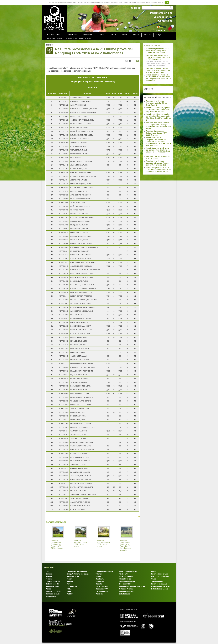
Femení (70, 579)
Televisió (99, 574)
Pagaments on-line (53, 591)
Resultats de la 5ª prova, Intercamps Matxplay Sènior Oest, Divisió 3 (156, 103)
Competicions (54, 35)
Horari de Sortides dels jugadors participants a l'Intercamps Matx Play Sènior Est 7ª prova (158, 110)
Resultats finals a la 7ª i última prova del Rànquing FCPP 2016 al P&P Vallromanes (158, 57)
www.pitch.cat (63, 626)
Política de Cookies (55, 632)
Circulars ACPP (102, 589)
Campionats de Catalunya (77, 571)
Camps (113, 35)
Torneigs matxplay (53, 581)
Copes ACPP (72, 586)
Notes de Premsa (126, 589)
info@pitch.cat (53, 626)
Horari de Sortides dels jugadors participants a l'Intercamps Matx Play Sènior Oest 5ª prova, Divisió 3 (159, 117)
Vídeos (48, 589)
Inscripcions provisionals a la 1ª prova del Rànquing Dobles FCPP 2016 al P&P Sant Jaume (159, 51)
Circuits (99, 584)
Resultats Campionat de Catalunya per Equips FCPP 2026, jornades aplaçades (125, 545)
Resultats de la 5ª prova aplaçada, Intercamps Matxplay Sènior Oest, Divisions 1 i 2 (158, 163)
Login (159, 35)
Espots (148, 35)
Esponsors (100, 581)
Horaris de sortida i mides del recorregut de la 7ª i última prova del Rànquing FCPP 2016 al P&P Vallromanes (158, 78)
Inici (53, 39)
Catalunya (99, 579)
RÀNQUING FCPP (152, 45)
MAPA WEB (49, 567)
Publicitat (99, 594)
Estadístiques (125, 594)
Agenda (49, 576)
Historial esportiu (52, 584)
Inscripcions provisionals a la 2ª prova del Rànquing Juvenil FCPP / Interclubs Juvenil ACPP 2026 (159, 170)
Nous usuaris (51, 596)
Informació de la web (160, 574)
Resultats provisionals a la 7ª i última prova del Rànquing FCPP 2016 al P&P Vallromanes (158, 70)
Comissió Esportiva (127, 581)
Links (153, 571)
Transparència (157, 581)
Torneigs (49, 579)
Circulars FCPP (102, 591)
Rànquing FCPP (71, 39)
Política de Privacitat (55, 631)
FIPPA (69, 589)
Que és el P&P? (125, 584)
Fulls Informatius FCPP (128, 571)
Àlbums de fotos (52, 586)
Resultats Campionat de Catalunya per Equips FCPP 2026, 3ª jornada (157, 133)
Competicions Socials (104, 571)
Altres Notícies (125, 579)
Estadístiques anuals (160, 589)
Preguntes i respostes (160, 576)
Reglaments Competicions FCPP (132, 586)
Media (136, 35)
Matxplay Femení (126, 576)
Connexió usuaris (53, 594)
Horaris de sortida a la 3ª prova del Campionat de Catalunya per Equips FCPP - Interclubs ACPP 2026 (158, 151)
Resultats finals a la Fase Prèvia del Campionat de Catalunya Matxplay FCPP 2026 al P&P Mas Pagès (159, 126)
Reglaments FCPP (126, 591)
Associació (88, 35)
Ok (167, 2)
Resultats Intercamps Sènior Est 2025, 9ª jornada (158, 157)
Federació (73, 35)
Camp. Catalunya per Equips (78, 574)
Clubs (101, 35)
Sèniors (70, 581)
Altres (125, 35)
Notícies (60, 39)
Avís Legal (52, 629)
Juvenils (70, 584)
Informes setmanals (159, 584)
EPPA (69, 591)
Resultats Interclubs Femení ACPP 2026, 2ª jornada (103, 543)
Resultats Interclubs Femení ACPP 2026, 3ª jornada (80, 543)
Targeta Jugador (102, 586)
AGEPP (70, 594)
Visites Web (124, 574)
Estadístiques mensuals (161, 586)
